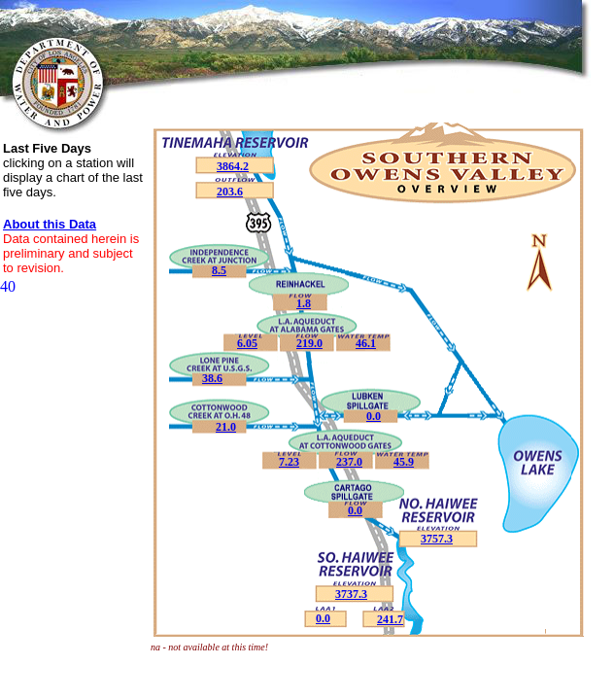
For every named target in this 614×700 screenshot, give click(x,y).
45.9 (404, 462)
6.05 (247, 343)
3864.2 (233, 166)
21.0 (226, 427)
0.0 (323, 618)
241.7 (390, 619)
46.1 (366, 343)
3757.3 (437, 539)
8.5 (219, 270)
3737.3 (351, 594)
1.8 (304, 303)
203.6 (230, 192)
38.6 (212, 378)
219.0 (309, 343)
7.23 (289, 462)
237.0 (349, 462)
